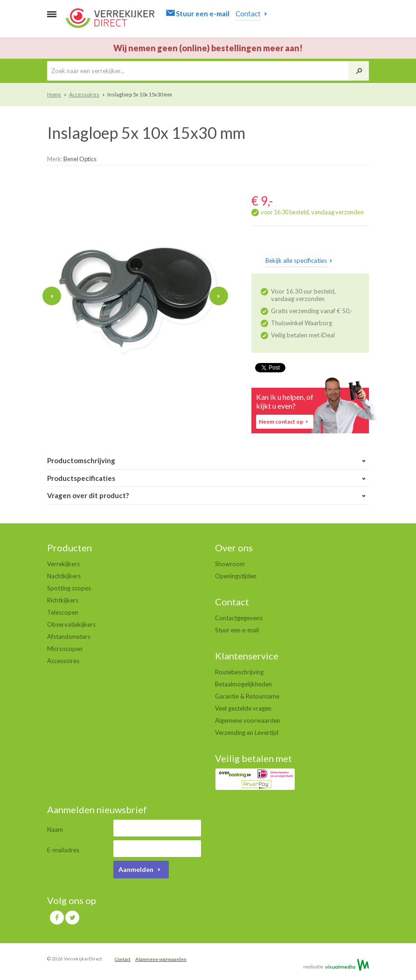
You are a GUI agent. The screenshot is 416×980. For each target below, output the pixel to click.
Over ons (234, 548)
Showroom (230, 564)
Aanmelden (141, 869)
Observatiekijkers (71, 624)
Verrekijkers (63, 564)
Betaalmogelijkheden (243, 684)
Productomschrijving (208, 461)
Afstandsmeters (69, 637)
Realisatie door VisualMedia (336, 965)
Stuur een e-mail (237, 630)
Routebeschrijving (239, 672)
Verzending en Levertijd (247, 733)
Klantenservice (247, 656)
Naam (55, 829)
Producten (69, 548)
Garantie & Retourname (247, 696)
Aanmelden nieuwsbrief (97, 809)
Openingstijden (236, 576)
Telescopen (63, 612)
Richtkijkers (63, 600)
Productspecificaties (208, 478)
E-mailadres (63, 850)
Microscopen (65, 649)
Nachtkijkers (64, 576)
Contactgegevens (239, 618)
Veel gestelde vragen (243, 708)
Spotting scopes (69, 588)
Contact (232, 602)
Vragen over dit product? (208, 496)
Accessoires (84, 94)
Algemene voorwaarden (248, 720)
